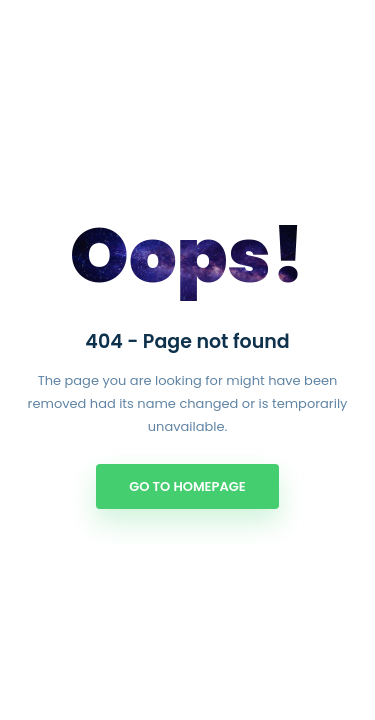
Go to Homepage (187, 486)
